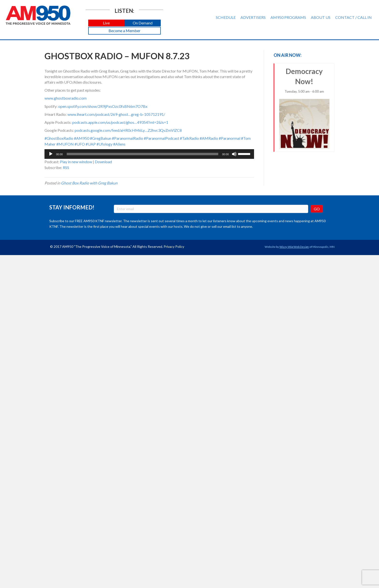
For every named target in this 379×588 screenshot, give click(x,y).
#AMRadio (209, 138)
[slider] (142, 154)
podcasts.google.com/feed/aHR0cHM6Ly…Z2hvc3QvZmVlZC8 (128, 130)
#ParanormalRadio (128, 138)
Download (103, 162)
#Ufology (104, 144)
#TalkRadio (189, 138)
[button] (106, 23)
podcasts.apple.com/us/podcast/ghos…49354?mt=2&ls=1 (120, 122)
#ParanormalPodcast (161, 138)
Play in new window (76, 162)
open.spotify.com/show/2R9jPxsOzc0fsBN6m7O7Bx (103, 106)
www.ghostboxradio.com (66, 98)
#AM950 (82, 138)
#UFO (80, 144)
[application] (149, 154)
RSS (66, 167)
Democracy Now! (304, 108)
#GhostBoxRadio (59, 138)
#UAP (91, 144)
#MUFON (65, 144)
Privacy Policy (174, 246)
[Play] (51, 154)
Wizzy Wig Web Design (294, 247)
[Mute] (234, 154)
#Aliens (119, 144)
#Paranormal (230, 138)
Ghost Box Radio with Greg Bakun (89, 183)
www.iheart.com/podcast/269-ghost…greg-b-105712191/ (116, 114)
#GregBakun (101, 138)
